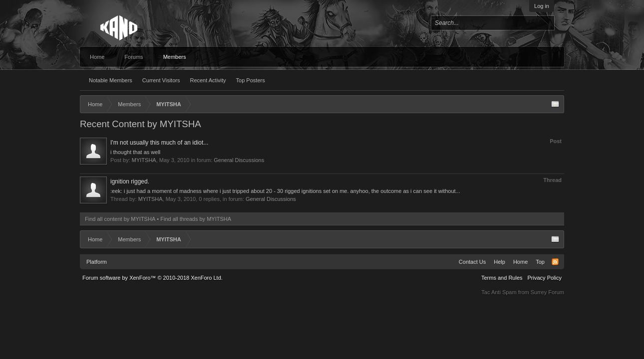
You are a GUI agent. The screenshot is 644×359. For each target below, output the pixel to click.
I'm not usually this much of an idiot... (159, 143)
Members (175, 57)
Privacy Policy (545, 278)
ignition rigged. (130, 181)
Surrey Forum (547, 292)
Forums (134, 57)
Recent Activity (208, 80)
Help (499, 262)
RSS (555, 262)
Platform (97, 262)
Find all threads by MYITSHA (196, 219)
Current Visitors (161, 80)
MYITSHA (144, 160)
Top (540, 262)
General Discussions (239, 160)
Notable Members (111, 80)
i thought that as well (135, 152)
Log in (542, 6)
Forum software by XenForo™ (153, 278)
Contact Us (472, 262)
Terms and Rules (502, 278)
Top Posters (251, 80)
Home (97, 57)
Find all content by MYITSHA (120, 219)
